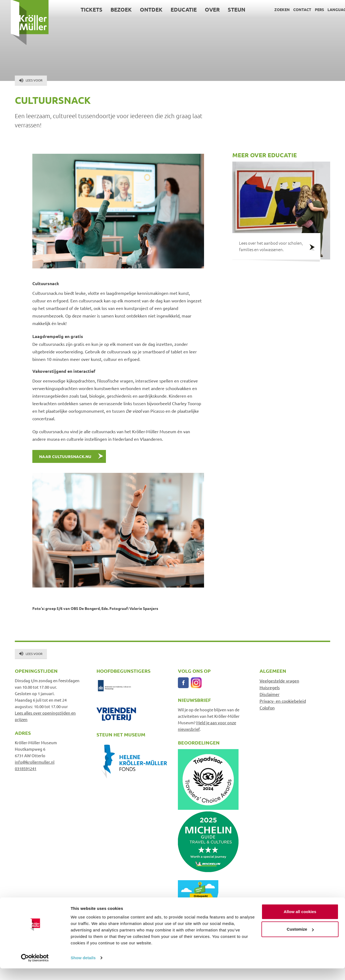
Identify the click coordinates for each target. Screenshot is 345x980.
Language (327, 9)
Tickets (81, 9)
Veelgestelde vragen (279, 681)
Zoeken (271, 9)
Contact (291, 9)
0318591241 (26, 768)
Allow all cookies (300, 923)
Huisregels (270, 687)
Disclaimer (270, 694)
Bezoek (111, 9)
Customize (300, 941)
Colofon (267, 708)
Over (202, 9)
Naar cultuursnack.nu (66, 456)
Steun (226, 9)
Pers (309, 9)
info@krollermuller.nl (35, 762)
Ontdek (141, 9)
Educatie (173, 9)
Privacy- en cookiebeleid (283, 701)
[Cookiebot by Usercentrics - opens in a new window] (35, 969)
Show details (83, 969)
